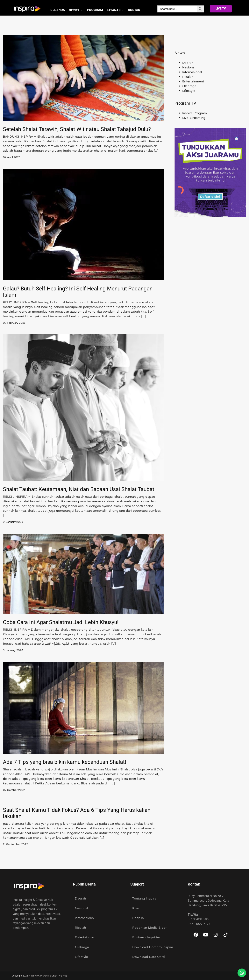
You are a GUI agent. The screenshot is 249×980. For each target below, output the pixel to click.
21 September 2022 (16, 844)
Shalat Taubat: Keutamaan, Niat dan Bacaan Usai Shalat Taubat (79, 489)
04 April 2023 (12, 157)
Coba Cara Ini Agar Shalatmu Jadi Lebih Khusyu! (61, 622)
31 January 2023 (14, 522)
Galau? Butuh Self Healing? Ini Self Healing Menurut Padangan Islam (78, 292)
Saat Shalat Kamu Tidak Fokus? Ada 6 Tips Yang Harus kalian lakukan (77, 813)
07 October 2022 (15, 790)
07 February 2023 (15, 323)
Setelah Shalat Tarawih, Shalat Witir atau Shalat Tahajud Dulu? (77, 129)
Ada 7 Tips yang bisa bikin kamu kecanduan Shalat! (64, 762)
